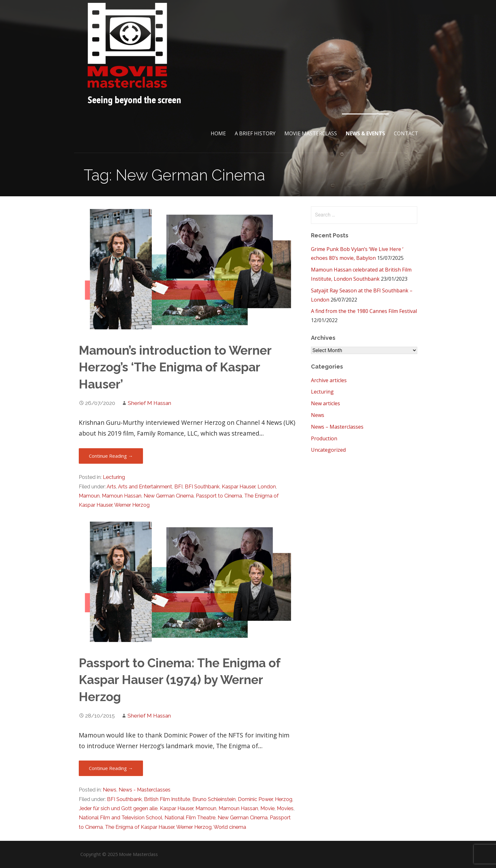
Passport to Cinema (219, 496)
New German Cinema (169, 496)
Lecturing (114, 477)
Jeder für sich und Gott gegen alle (118, 808)
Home (218, 133)
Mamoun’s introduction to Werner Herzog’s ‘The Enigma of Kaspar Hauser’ (175, 367)
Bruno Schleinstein (214, 799)
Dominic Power (255, 799)
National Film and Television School (121, 818)
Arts (111, 487)
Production (324, 438)
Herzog (284, 799)
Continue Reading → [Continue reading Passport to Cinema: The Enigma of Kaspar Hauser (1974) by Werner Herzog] (111, 768)
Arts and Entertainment (145, 487)
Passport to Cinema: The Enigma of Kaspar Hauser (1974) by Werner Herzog (180, 680)
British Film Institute (167, 799)
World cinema (230, 827)
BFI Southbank (202, 487)
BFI (178, 487)
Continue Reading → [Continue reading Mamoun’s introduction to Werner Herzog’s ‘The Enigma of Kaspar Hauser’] (111, 456)
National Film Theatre (190, 818)
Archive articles (329, 380)
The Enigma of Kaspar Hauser (140, 827)
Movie (267, 808)
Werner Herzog (132, 505)
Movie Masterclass (311, 133)
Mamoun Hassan (122, 496)
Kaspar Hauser (239, 487)
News (110, 790)
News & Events (365, 133)
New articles (325, 403)
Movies (285, 808)
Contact (406, 133)
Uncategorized (328, 450)
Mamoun (89, 496)
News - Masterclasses (145, 790)
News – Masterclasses (337, 427)
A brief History (255, 133)
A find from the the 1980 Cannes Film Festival (364, 311)
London (267, 487)
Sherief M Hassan (149, 403)
